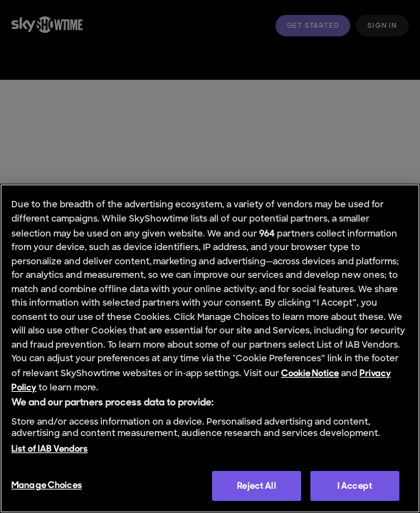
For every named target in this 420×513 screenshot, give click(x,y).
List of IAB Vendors (49, 449)
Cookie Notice (310, 373)
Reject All (256, 486)
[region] (210, 348)
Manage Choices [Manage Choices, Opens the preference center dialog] (47, 485)
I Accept (355, 486)
